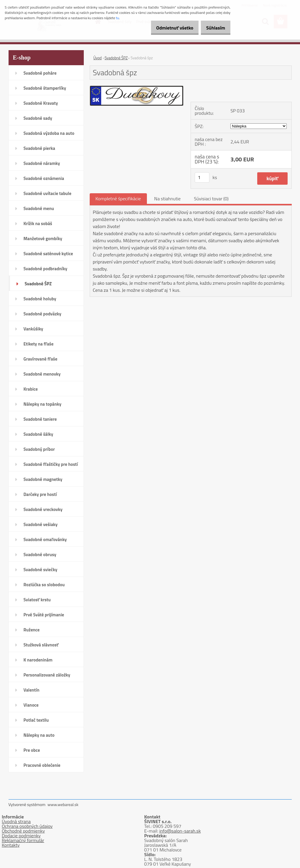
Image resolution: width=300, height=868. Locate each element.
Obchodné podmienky (23, 831)
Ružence (32, 630)
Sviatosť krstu (37, 600)
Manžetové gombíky (43, 239)
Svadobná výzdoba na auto (49, 133)
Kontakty (11, 845)
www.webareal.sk (63, 804)
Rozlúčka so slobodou (44, 585)
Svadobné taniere (40, 419)
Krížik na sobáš (38, 223)
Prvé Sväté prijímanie (44, 615)
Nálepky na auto (39, 735)
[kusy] (202, 177)
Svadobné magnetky (43, 479)
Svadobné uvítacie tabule (47, 193)
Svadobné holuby (40, 299)
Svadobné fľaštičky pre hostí (51, 464)
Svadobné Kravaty (41, 103)
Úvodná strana (16, 821)
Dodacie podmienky (21, 836)
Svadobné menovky (42, 374)
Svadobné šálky (38, 434)
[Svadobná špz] (137, 88)
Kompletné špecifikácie (118, 199)
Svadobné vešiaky (41, 524)
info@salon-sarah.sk (180, 831)
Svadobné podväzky (42, 314)
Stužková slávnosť (41, 645)
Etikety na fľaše (39, 344)
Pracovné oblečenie (42, 765)
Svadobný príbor (39, 449)
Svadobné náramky (42, 163)
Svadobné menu (39, 208)
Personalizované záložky (47, 675)
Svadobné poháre (40, 73)
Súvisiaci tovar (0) (211, 199)
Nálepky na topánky (43, 404)
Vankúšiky (33, 329)
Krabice (31, 389)
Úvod (98, 58)
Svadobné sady (38, 118)
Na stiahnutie (168, 199)
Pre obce (32, 750)
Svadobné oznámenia (44, 178)
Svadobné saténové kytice (48, 254)
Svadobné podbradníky (46, 269)
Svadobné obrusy (40, 555)
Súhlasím (214, 28)
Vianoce (31, 705)
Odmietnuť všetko (168, 28)
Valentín (32, 690)
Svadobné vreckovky (43, 509)
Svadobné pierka (39, 148)
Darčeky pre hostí (40, 494)
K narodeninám (38, 660)
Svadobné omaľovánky (45, 539)
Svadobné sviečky (41, 570)
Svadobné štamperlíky (45, 88)
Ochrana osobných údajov (27, 826)
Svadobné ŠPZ (38, 284)
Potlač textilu (36, 720)
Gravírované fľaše (41, 359)
